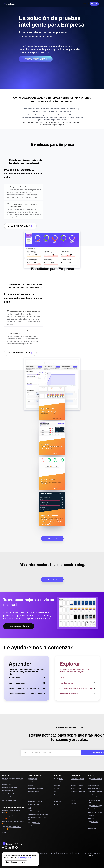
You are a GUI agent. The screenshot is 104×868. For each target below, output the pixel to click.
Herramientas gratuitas (95, 779)
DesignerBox (92, 828)
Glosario (91, 782)
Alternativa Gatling (76, 788)
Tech (55, 798)
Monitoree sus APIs (7, 791)
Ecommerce (31, 795)
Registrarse (57, 785)
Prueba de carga (6, 784)
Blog (55, 795)
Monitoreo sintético (7, 797)
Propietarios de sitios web (35, 801)
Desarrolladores (32, 782)
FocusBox (91, 819)
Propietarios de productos (35, 788)
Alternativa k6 (75, 782)
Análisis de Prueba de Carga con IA (12, 794)
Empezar (94, 4)
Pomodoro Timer (93, 822)
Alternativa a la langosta (78, 792)
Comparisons (57, 801)
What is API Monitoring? (95, 812)
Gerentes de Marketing (34, 804)
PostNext (91, 815)
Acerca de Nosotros (94, 809)
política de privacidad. (25, 858)
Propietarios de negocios (35, 811)
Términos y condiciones (65, 853)
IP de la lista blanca (94, 797)
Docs (55, 792)
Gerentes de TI (32, 798)
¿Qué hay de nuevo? (94, 788)
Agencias (30, 785)
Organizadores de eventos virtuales (38, 814)
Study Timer (92, 825)
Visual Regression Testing (9, 800)
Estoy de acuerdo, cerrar (16, 862)
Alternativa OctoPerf (77, 785)
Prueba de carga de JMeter (9, 787)
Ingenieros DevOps (33, 792)
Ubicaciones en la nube (95, 806)
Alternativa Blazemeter (78, 779)
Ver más (52, 538)
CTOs (29, 808)
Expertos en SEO (32, 779)
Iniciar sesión (85, 4)
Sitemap (56, 804)
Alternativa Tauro (76, 795)
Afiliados (56, 788)
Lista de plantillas (93, 785)
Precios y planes (58, 779)
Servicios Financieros (34, 823)
